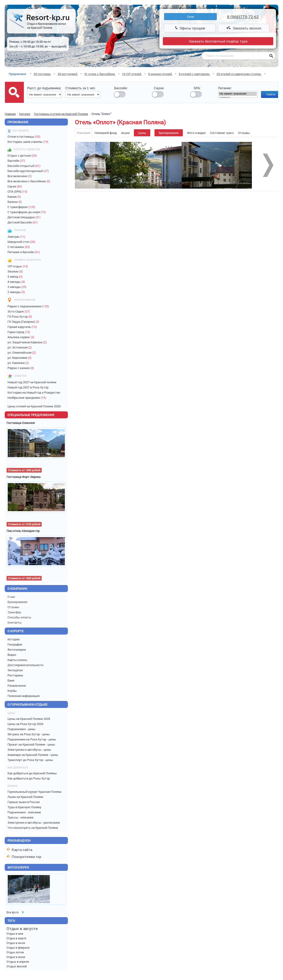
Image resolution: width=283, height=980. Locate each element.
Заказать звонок (244, 28)
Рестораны (16, 675)
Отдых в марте (16, 938)
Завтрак (17, 237)
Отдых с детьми (23, 155)
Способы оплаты (20, 617)
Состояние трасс (222, 133)
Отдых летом (15, 952)
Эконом (16, 271)
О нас (12, 597)
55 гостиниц (42, 74)
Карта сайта (20, 850)
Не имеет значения (238, 94)
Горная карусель (23, 327)
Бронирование (18, 602)
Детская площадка (25, 217)
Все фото (16, 912)
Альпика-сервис (22, 337)
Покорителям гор (24, 857)
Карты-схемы (18, 660)
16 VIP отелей (132, 74)
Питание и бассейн (25, 252)
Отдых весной (17, 966)
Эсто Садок (20, 311)
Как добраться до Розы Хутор (29, 778)
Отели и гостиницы (25, 136)
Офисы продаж (190, 28)
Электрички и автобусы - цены (30, 750)
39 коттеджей (68, 74)
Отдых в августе (22, 928)
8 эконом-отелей (160, 74)
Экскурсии (16, 670)
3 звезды (18, 287)
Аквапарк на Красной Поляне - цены (33, 755)
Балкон (16, 202)
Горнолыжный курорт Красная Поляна (35, 792)
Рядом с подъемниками (29, 306)
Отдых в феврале (18, 948)
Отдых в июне (16, 957)
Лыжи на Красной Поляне (26, 797)
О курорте (18, 631)
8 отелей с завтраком (195, 74)
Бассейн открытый (25, 166)
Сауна (16, 186)
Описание (84, 133)
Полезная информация (24, 696)
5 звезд (16, 276)
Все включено (21, 176)
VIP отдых (19, 266)
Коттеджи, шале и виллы (29, 142)
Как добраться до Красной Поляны (32, 773)
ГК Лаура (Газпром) (24, 322)
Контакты (15, 622)
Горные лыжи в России (24, 802)
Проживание (18, 122)
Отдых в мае (15, 933)
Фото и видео (196, 133)
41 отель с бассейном (100, 74)
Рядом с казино (22, 368)
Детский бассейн (24, 222)
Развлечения (17, 686)
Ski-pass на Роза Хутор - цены (29, 734)
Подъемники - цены (22, 729)
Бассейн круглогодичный (29, 171)
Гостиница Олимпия (21, 423)
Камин (15, 197)
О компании (17, 589)
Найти (271, 94)
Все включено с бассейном (30, 181)
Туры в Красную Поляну (25, 807)
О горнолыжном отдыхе (30, 704)
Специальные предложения (31, 415)
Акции (125, 133)
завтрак (238, 98)
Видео (13, 655)
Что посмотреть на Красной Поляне (33, 828)
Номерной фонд (106, 133)
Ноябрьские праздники (28, 398)
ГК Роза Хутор (21, 316)
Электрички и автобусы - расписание (34, 822)
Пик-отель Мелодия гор (23, 531)
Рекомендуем (19, 840)
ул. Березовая (20, 358)
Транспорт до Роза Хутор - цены (31, 760)
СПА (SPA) (18, 191)
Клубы (13, 691)
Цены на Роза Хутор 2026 (26, 724)
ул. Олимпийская (23, 352)
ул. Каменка (19, 363)
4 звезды (17, 282)
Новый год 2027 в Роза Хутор (29, 387)
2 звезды (17, 292)
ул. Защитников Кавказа (28, 342)
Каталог (25, 114)
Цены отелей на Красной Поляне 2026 (35, 406)
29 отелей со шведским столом (239, 74)
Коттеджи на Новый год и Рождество (35, 392)
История (14, 639)
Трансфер (15, 612)
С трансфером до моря (28, 212)
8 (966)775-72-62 (243, 17)
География (15, 644)
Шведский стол (22, 242)
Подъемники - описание (25, 812)
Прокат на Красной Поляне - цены (32, 744)
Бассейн (17, 161)
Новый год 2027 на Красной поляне (33, 382)
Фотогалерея (17, 650)
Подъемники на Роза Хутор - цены (32, 739)
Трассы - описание (21, 817)
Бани (12, 680)
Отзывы (14, 607)
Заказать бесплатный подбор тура (218, 41)
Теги (11, 921)
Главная (10, 114)
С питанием (20, 247)
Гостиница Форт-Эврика (24, 477)
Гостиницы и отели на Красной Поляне (61, 114)
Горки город (20, 332)
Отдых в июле (16, 943)
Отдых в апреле (18, 962)
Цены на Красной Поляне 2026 (29, 719)
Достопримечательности (26, 665)
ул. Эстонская (21, 347)
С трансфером (22, 207)
